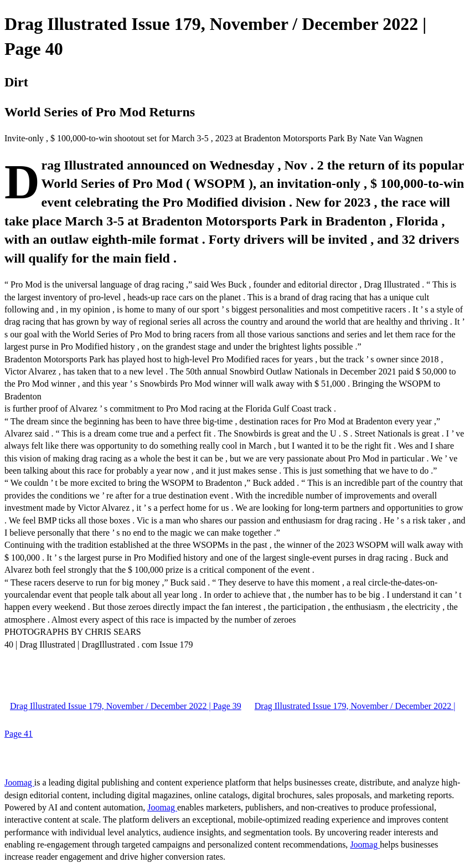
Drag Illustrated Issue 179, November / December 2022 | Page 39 (126, 706)
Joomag (19, 782)
